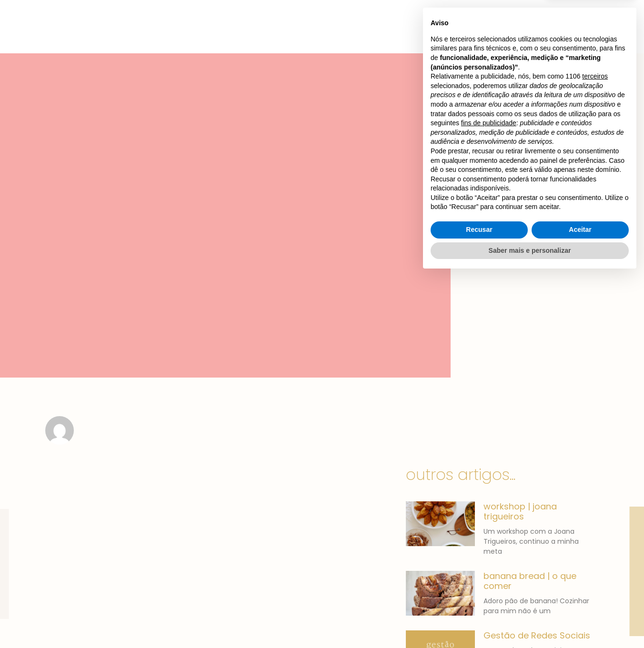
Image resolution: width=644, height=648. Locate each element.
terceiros (595, 448)
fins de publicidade (489, 495)
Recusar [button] (479, 601)
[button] (545, 19)
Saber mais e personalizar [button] (530, 622)
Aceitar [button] (580, 601)
